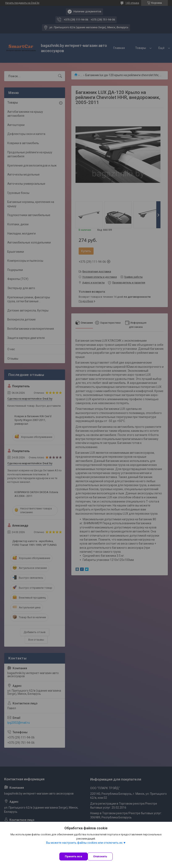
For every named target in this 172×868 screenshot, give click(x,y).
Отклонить (100, 856)
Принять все (74, 856)
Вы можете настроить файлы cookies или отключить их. (85, 843)
